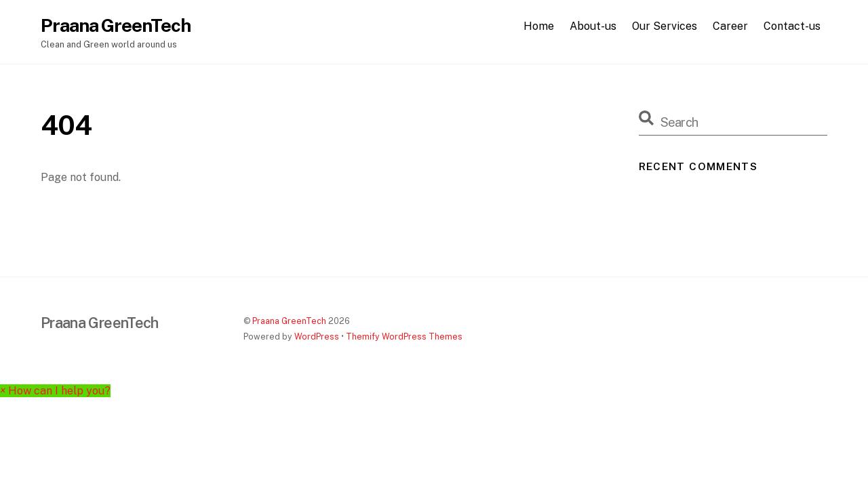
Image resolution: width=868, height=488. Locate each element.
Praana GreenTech (289, 321)
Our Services (665, 26)
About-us (593, 26)
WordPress (317, 337)
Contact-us (792, 26)
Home (539, 26)
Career (730, 26)
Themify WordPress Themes (404, 337)
